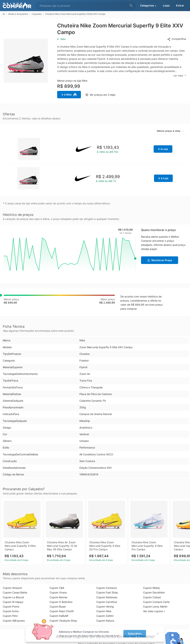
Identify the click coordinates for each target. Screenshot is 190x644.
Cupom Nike (104, 611)
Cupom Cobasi (152, 597)
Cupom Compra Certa (156, 602)
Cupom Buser (58, 607)
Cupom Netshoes (107, 597)
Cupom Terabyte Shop (63, 621)
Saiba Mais (135, 634)
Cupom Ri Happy (13, 602)
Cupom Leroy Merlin (155, 607)
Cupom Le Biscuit (13, 597)
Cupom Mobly (151, 588)
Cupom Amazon (12, 588)
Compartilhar (177, 39)
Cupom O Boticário (61, 602)
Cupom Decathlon (154, 592)
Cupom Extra (11, 611)
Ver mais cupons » (154, 611)
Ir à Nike (69, 95)
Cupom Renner (59, 597)
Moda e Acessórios (18, 14)
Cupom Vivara (58, 592)
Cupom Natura (105, 621)
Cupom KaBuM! (59, 616)
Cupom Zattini (105, 616)
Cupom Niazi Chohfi (62, 611)
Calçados (37, 14)
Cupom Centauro (107, 588)
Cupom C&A (57, 588)
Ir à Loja (163, 149)
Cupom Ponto (11, 607)
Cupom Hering (105, 607)
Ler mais (180, 76)
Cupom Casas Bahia (15, 592)
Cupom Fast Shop (107, 592)
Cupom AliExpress (14, 621)
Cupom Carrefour (107, 602)
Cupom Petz (10, 616)
